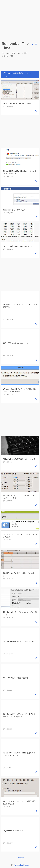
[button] (36, 111)
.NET (18, 65)
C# (11, 65)
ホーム (4, 65)
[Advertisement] (20, 20)
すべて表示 (6, 76)
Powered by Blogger (20, 865)
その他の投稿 (20, 858)
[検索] (32, 44)
